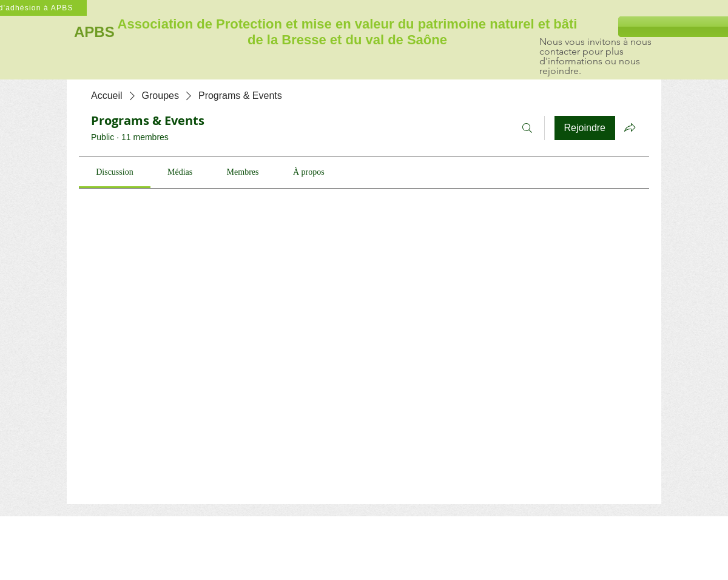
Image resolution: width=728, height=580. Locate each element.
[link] (114, 172)
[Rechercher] (527, 128)
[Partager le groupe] (630, 127)
